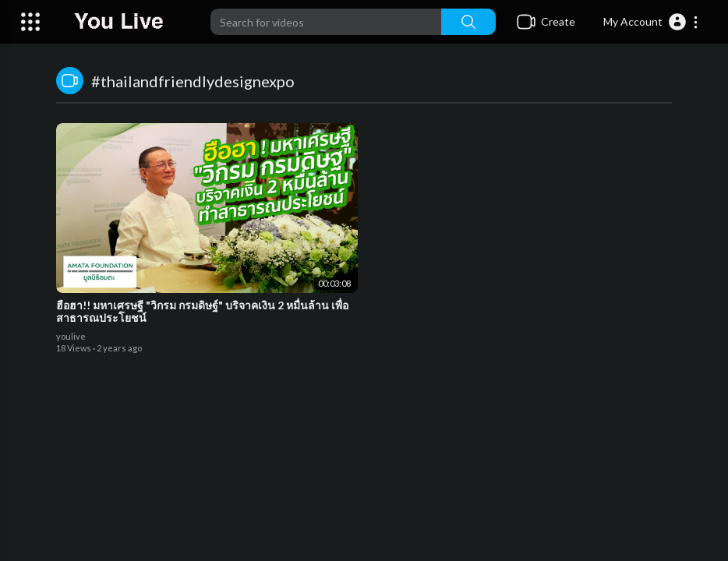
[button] (651, 22)
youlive (71, 336)
